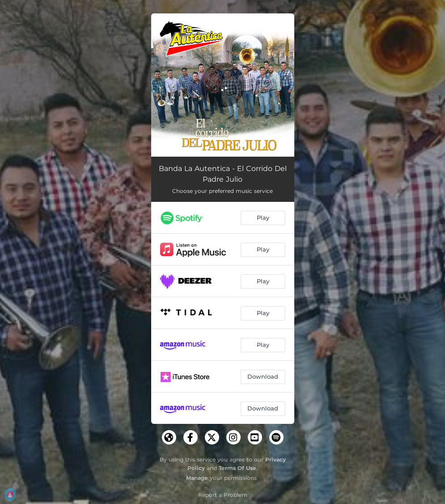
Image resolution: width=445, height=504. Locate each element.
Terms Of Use (237, 468)
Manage (197, 478)
